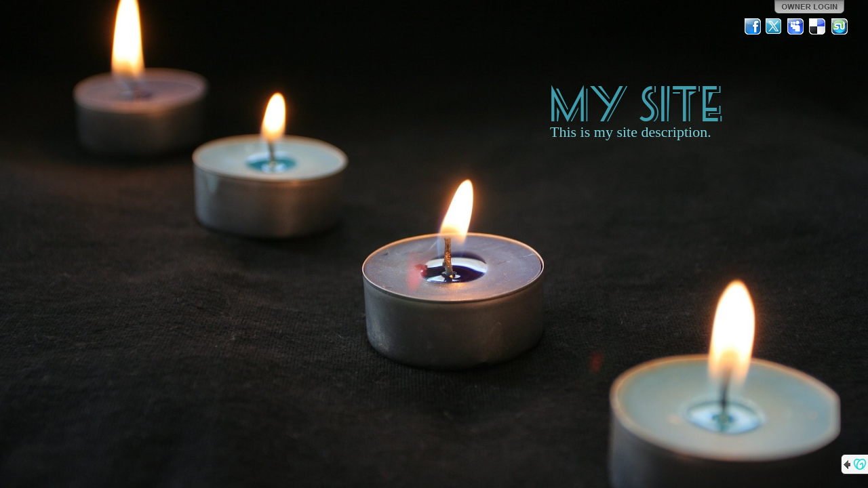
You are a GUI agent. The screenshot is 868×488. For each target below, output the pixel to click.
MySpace (796, 26)
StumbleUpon (840, 26)
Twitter (774, 26)
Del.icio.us (818, 26)
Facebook (753, 26)
